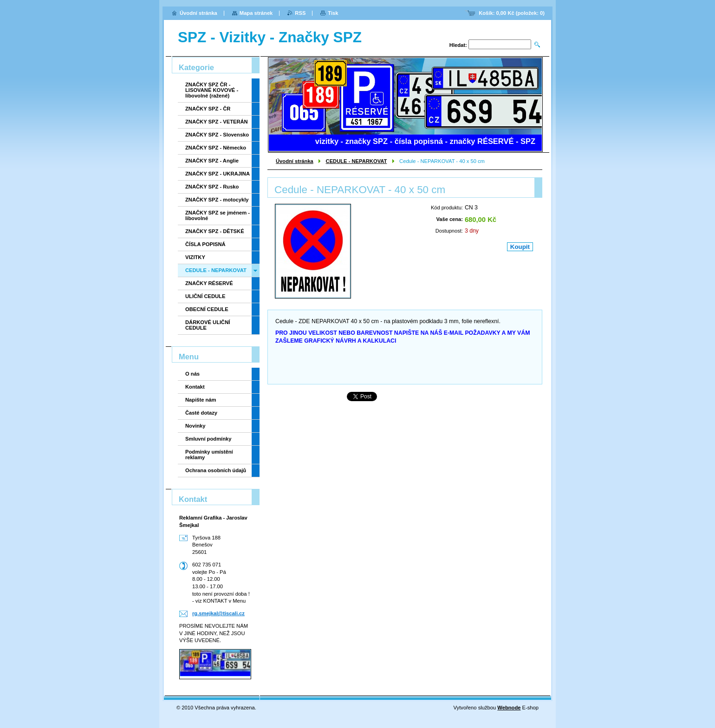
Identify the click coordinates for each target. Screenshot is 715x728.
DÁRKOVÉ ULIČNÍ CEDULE (208, 325)
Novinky (195, 426)
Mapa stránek (256, 13)
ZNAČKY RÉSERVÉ (209, 283)
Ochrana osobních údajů (216, 470)
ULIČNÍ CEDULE (205, 296)
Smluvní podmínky (208, 439)
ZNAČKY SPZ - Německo (216, 148)
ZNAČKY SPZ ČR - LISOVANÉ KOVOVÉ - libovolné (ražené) (212, 90)
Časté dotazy (201, 413)
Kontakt (195, 387)
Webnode (509, 708)
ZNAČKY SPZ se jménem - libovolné (218, 215)
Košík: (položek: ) (512, 13)
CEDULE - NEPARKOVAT (357, 161)
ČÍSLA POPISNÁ (205, 244)
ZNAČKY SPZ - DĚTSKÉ (215, 231)
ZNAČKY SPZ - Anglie (212, 161)
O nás (192, 374)
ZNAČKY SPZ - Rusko (212, 187)
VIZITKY (195, 257)
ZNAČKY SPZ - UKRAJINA (218, 174)
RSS (300, 13)
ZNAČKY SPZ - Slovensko (217, 135)
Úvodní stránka (295, 161)
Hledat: (458, 45)
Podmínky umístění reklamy (209, 455)
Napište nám (201, 400)
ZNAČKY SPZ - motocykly (217, 200)
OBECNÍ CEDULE (207, 309)
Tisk (333, 13)
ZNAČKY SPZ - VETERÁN (217, 122)
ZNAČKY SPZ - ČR (208, 109)
